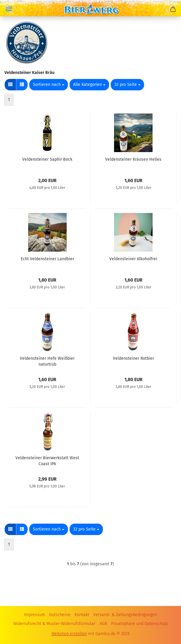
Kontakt (82, 615)
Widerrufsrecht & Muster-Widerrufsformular (54, 624)
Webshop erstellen (69, 634)
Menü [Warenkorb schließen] (9, 9)
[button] (10, 85)
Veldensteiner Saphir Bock (47, 159)
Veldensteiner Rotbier (133, 358)
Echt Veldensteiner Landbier (47, 259)
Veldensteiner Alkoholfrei (133, 259)
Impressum (35, 615)
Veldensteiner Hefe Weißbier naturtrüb (47, 361)
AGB (103, 624)
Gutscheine (60, 615)
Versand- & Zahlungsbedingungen (125, 615)
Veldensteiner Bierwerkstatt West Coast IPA (47, 460)
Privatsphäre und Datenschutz (140, 624)
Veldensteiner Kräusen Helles (133, 159)
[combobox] (49, 85)
